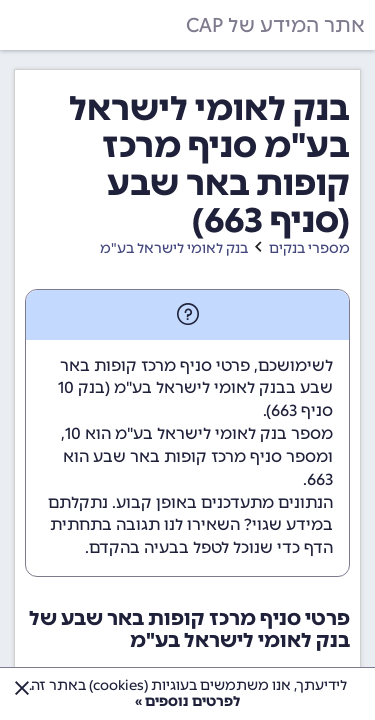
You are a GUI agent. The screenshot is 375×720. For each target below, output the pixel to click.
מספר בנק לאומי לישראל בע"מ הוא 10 (199, 433)
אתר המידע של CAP (275, 25)
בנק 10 (81, 387)
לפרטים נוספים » (187, 701)
